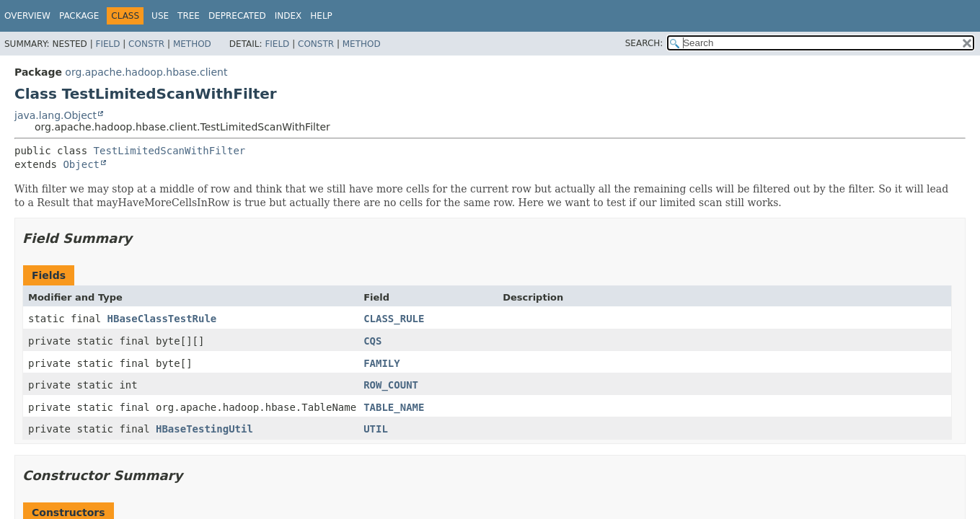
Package (79, 16)
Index (288, 16)
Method (192, 44)
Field (107, 44)
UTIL (376, 429)
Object (81, 164)
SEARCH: (644, 43)
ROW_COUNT (391, 385)
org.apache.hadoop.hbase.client (146, 72)
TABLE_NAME (394, 407)
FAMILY (382, 363)
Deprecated (237, 16)
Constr (146, 44)
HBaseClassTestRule (162, 319)
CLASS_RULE (394, 319)
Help (321, 16)
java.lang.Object (56, 115)
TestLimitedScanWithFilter (170, 151)
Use (160, 16)
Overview (27, 16)
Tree (189, 16)
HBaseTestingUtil (204, 429)
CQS (372, 341)
